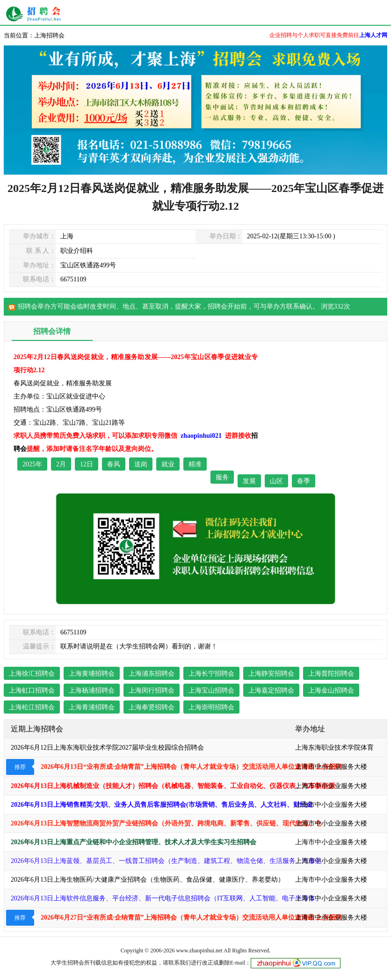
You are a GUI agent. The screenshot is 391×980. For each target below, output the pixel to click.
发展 (249, 481)
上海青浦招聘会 (92, 707)
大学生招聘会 (67, 963)
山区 (276, 481)
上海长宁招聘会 (211, 674)
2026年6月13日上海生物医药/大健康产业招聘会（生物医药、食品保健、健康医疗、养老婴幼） (148, 880)
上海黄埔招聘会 (92, 674)
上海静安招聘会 (271, 674)
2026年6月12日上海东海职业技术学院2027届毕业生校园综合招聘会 (107, 748)
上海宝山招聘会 (211, 690)
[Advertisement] (324, 409)
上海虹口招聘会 (32, 690)
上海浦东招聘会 (152, 674)
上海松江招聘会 (32, 707)
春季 (304, 481)
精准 (195, 464)
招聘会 (217, 306)
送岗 (141, 464)
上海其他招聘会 (36, 14)
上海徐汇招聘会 (32, 674)
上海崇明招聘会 (211, 707)
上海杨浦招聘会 (92, 690)
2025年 (32, 464)
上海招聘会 (49, 35)
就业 (168, 464)
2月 (61, 464)
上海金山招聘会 (331, 690)
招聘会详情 (52, 331)
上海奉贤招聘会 (152, 707)
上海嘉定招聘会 (271, 690)
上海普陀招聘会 (331, 674)
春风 (114, 464)
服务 (222, 477)
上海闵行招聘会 (152, 690)
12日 (87, 464)
